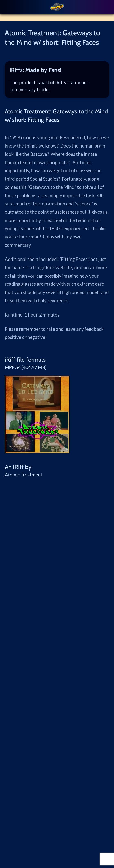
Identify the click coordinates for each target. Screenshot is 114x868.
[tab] (57, 70)
